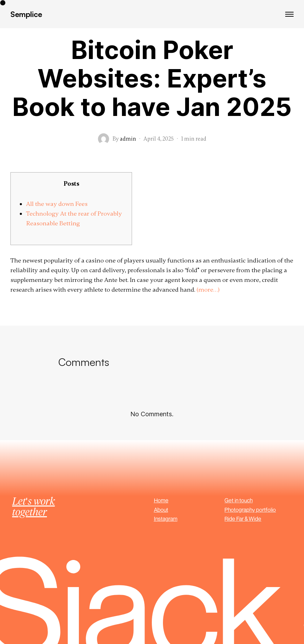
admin (128, 139)
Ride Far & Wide (243, 519)
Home (161, 500)
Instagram (166, 519)
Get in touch (239, 500)
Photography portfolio (250, 510)
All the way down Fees (57, 204)
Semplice (26, 14)
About (161, 510)
